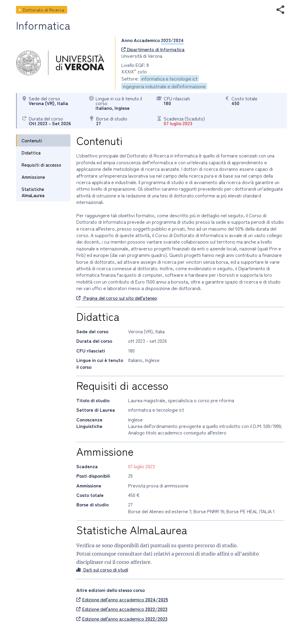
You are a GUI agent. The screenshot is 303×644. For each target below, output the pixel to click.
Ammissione (33, 177)
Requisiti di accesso (41, 165)
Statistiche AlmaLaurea (33, 192)
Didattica (31, 153)
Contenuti (32, 140)
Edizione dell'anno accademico (122, 599)
